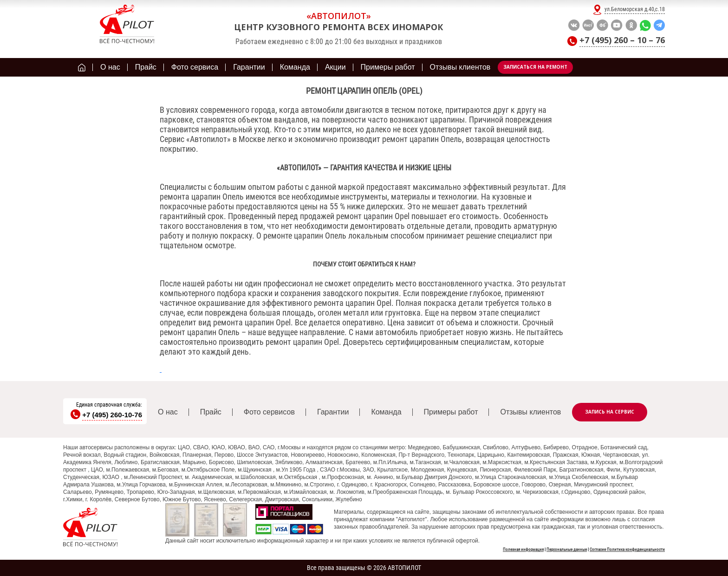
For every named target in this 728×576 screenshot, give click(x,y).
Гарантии (333, 412)
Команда (386, 412)
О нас (168, 412)
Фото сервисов (269, 412)
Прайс (211, 412)
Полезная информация (523, 550)
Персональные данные (567, 550)
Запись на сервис (610, 412)
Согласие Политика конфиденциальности (627, 550)
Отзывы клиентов (530, 412)
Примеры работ (451, 412)
